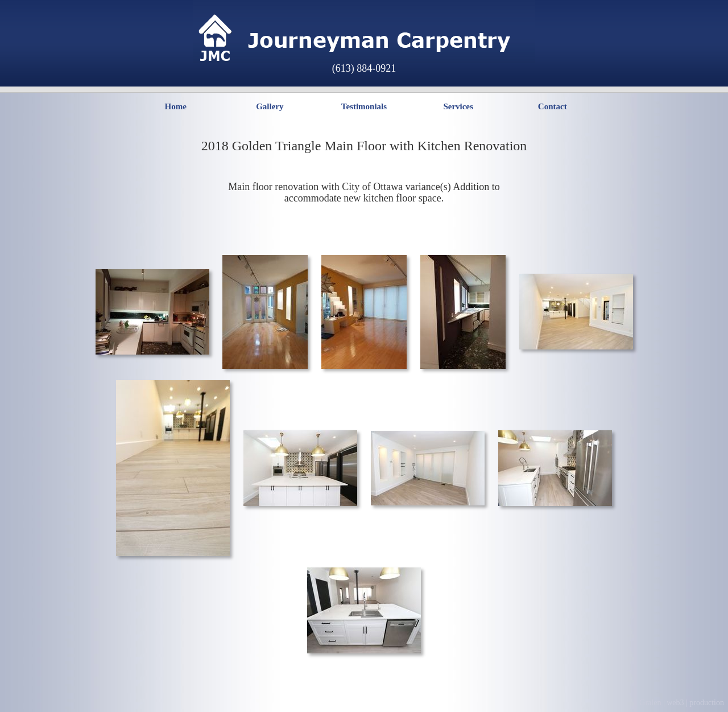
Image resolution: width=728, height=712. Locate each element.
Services (458, 106)
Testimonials (364, 106)
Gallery (270, 106)
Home (175, 106)
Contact (553, 106)
